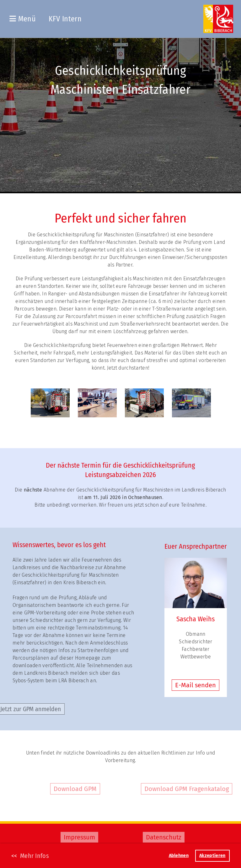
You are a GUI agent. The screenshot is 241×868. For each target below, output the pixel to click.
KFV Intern (65, 19)
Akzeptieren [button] (212, 856)
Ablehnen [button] (179, 856)
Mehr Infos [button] (35, 856)
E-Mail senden (195, 685)
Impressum (79, 837)
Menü (23, 19)
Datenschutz (164, 837)
